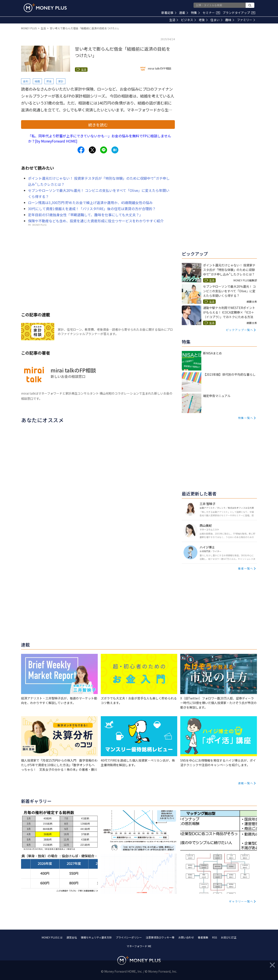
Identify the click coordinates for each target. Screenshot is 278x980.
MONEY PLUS (29, 28)
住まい (216, 20)
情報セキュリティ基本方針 (96, 937)
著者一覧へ (246, 568)
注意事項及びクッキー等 (160, 937)
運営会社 (72, 937)
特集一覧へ (246, 418)
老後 (203, 20)
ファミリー (246, 20)
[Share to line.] (104, 150)
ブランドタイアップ (239, 13)
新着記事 (169, 13)
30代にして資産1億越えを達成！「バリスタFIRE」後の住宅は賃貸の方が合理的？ (92, 209)
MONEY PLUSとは (52, 937)
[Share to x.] (92, 150)
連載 (184, 13)
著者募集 (203, 937)
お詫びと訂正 (229, 937)
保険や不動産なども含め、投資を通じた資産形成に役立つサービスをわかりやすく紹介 (96, 221)
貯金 (49, 81)
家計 (61, 81)
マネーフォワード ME (139, 946)
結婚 (37, 81)
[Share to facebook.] (81, 150)
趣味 (230, 20)
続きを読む (98, 125)
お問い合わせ (186, 937)
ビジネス (188, 20)
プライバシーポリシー (129, 937)
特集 (195, 13)
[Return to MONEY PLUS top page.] (45, 8)
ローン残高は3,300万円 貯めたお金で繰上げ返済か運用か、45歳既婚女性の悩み (90, 203)
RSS (215, 937)
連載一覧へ (246, 783)
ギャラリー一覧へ (241, 901)
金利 (26, 81)
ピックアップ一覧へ (240, 330)
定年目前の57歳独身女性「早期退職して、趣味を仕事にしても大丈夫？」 (85, 215)
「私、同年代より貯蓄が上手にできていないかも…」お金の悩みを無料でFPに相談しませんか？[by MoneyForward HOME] (100, 138)
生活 (174, 20)
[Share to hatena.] (115, 150)
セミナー (211, 13)
